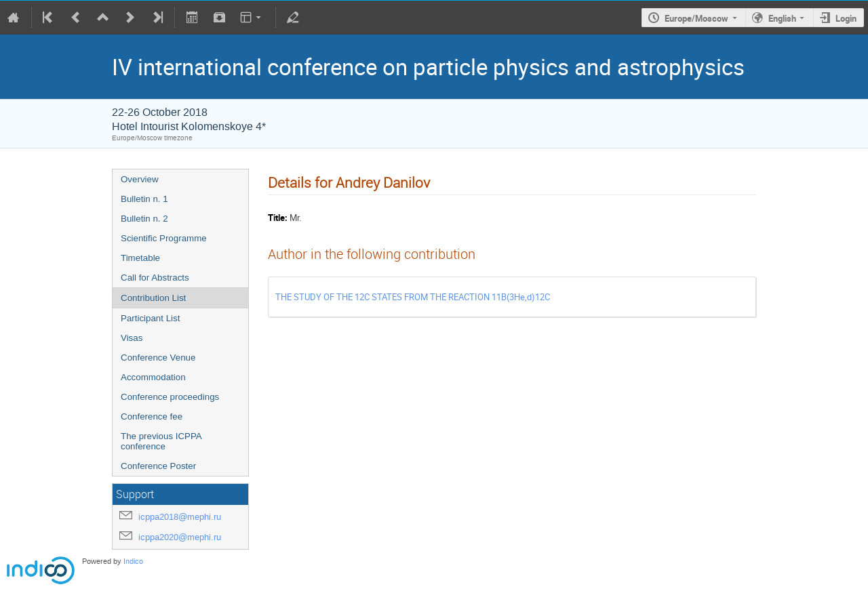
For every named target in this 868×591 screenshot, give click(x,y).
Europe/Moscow (696, 18)
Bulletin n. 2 (144, 219)
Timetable (140, 258)
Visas (132, 338)
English (782, 18)
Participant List (150, 318)
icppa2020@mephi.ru (180, 537)
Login (846, 18)
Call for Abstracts (155, 278)
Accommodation (153, 377)
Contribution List (153, 298)
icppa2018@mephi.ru (180, 517)
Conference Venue (158, 358)
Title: (278, 218)
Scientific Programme (164, 238)
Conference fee (152, 416)
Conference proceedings (170, 397)
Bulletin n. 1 (144, 199)
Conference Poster (158, 466)
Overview (140, 179)
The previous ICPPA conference (161, 441)
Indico (133, 562)
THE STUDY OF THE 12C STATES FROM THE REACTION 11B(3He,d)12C (413, 297)
